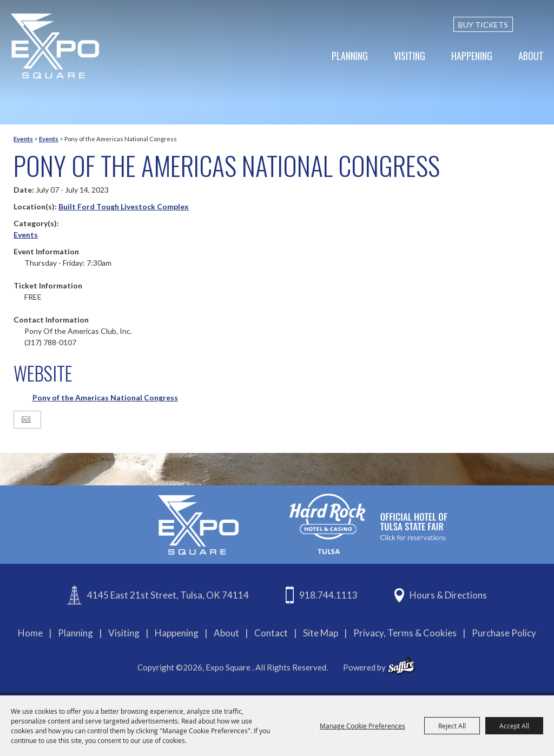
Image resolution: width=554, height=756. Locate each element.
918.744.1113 (328, 595)
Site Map (321, 633)
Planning (350, 56)
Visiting (410, 56)
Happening (472, 56)
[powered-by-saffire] (401, 666)
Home (30, 633)
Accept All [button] (514, 726)
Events (23, 139)
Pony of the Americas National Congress (105, 397)
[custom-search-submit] (539, 24)
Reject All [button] (452, 726)
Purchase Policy (504, 633)
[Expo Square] (55, 46)
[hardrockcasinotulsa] (368, 524)
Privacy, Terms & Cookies (405, 633)
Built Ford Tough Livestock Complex (124, 206)
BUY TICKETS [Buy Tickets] (483, 25)
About (531, 56)
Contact (271, 633)
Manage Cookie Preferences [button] (362, 726)
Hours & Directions (448, 595)
